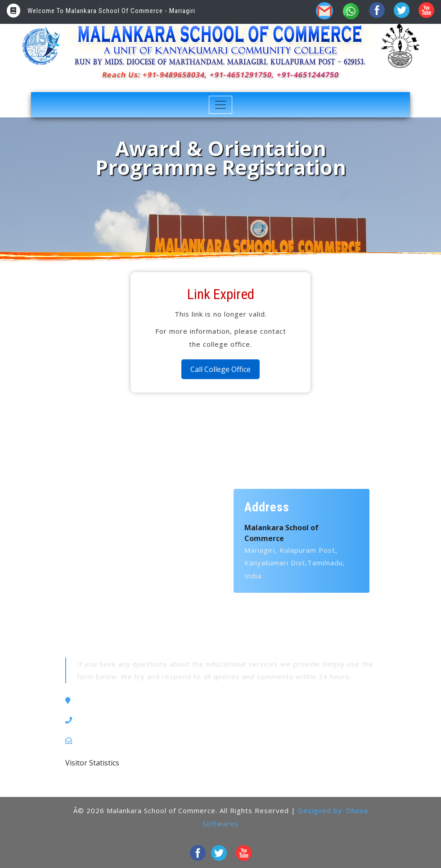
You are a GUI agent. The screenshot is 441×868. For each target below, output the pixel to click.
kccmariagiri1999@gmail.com (129, 740)
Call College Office (220, 369)
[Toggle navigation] (221, 105)
